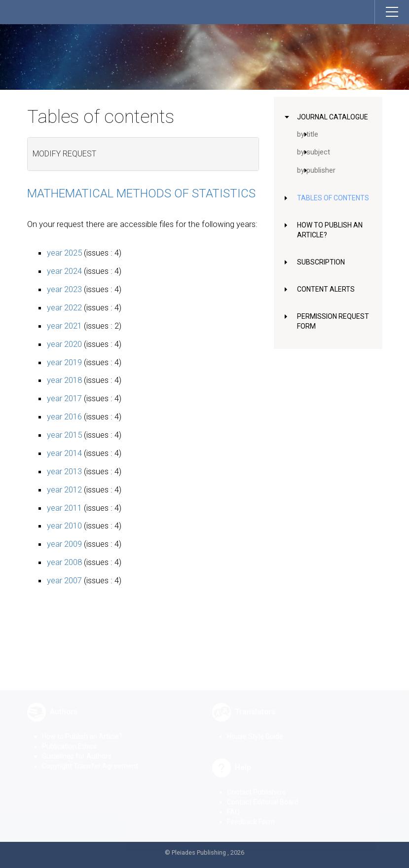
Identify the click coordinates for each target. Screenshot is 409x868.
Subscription (321, 262)
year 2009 (64, 544)
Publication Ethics (69, 739)
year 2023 (64, 289)
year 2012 (64, 490)
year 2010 (64, 526)
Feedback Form (251, 814)
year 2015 (64, 435)
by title (308, 134)
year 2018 (64, 380)
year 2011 (64, 508)
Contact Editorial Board (263, 794)
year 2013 (64, 471)
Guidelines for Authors (77, 749)
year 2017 (64, 398)
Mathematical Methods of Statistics (141, 193)
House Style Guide (255, 729)
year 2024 (64, 271)
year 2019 (64, 362)
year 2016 (64, 416)
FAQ (233, 804)
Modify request (64, 154)
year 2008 (64, 562)
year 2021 (64, 326)
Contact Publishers (256, 785)
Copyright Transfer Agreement (90, 758)
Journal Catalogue (333, 117)
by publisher (316, 170)
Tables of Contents (333, 198)
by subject (314, 152)
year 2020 (64, 344)
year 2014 (64, 453)
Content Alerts (326, 289)
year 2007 (64, 580)
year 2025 (64, 253)
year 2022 (64, 307)
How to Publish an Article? (82, 729)
